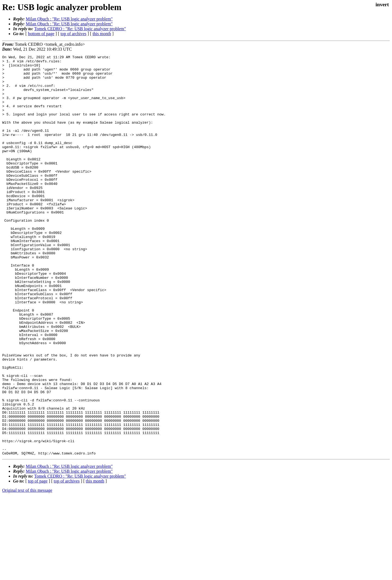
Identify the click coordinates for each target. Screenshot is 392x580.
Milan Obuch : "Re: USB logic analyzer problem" (69, 19)
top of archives (73, 34)
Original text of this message (27, 570)
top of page (38, 561)
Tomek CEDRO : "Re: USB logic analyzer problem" (80, 29)
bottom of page (41, 34)
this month (102, 34)
